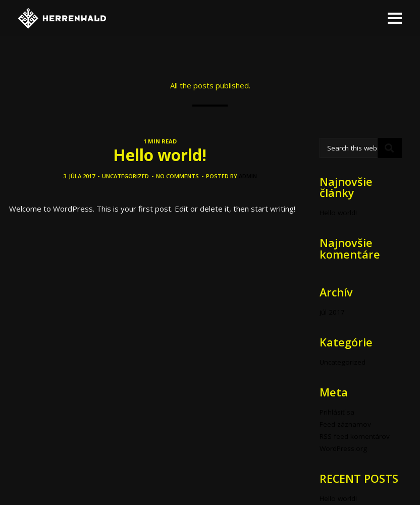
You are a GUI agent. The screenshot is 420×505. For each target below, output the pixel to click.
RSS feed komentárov (355, 436)
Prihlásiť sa (337, 412)
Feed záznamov (345, 424)
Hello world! (160, 155)
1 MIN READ (160, 141)
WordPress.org (343, 448)
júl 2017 (332, 312)
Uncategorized (125, 176)
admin (248, 176)
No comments (177, 176)
